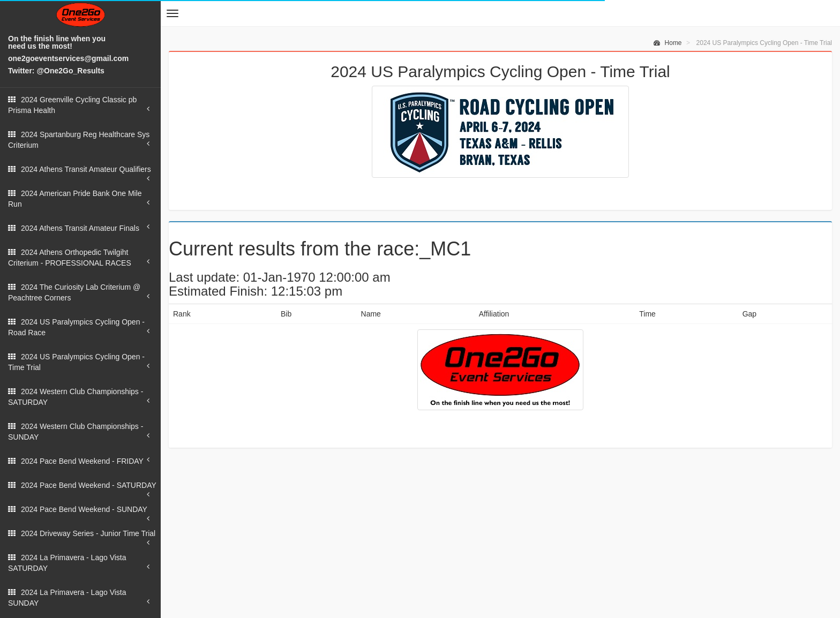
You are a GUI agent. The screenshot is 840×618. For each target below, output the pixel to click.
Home (667, 43)
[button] (172, 13)
